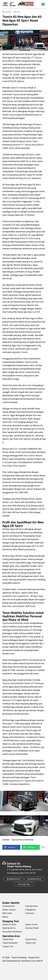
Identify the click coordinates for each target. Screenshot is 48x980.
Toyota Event (31, 939)
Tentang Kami (9, 906)
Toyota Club (8, 946)
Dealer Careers (9, 910)
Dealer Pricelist (9, 924)
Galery (5, 917)
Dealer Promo (31, 924)
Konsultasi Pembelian (12, 932)
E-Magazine (30, 910)
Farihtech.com (28, 961)
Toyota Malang (23, 866)
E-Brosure (30, 913)
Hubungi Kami (32, 906)
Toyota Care (30, 943)
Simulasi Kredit (32, 928)
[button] (11, 847)
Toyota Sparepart (10, 943)
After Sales (7, 913)
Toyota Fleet (8, 939)
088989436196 (14, 879)
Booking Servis (9, 928)
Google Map (24, 884)
